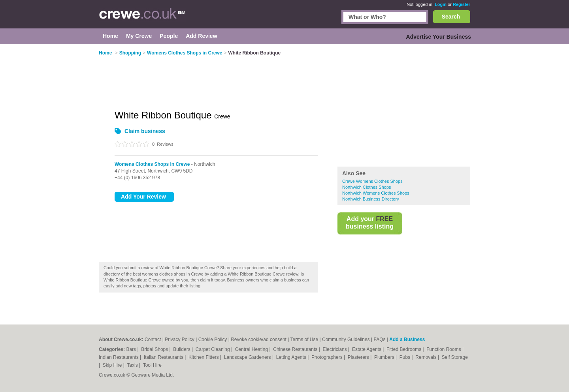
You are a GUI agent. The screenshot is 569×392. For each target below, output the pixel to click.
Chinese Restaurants (296, 349)
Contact (153, 339)
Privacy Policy (180, 339)
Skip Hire (113, 365)
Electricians (335, 349)
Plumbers (385, 357)
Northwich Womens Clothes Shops (376, 193)
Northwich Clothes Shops (367, 187)
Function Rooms (444, 349)
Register (462, 4)
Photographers (328, 357)
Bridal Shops (155, 349)
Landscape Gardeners (248, 357)
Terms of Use (304, 339)
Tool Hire (152, 365)
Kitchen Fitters (204, 357)
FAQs (380, 339)
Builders (182, 349)
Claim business (145, 131)
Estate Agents (367, 349)
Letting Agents (292, 357)
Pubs (406, 357)
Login (441, 4)
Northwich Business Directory (371, 199)
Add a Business (407, 339)
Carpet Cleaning (213, 349)
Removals (427, 357)
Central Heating (252, 349)
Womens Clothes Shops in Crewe (152, 164)
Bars (132, 349)
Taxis (133, 365)
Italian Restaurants (164, 357)
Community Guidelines (346, 339)
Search (451, 17)
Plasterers (359, 357)
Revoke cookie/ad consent (259, 339)
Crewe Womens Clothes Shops (372, 181)
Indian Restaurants (119, 357)
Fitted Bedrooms (404, 349)
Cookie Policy (213, 339)
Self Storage (455, 357)
